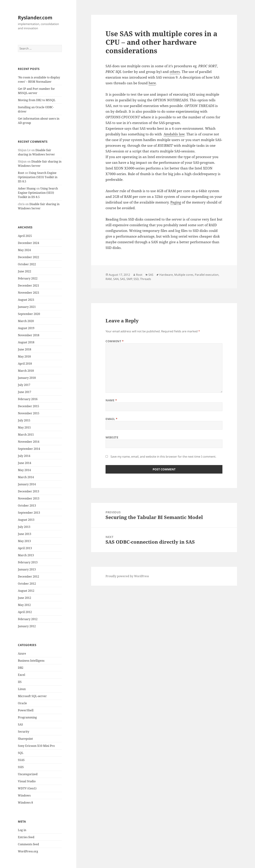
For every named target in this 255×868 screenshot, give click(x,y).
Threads (146, 279)
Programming (27, 717)
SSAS (21, 760)
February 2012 (28, 619)
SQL (21, 753)
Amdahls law (174, 134)
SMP (129, 279)
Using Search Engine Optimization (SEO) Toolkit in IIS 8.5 (38, 177)
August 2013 (26, 520)
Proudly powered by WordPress (127, 576)
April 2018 (25, 364)
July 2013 (24, 527)
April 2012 (25, 612)
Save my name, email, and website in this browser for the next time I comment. (163, 457)
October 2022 (27, 264)
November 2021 (29, 293)
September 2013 (29, 513)
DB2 (21, 668)
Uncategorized (28, 774)
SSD (136, 279)
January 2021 (27, 307)
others (175, 72)
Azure (22, 653)
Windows (24, 795)
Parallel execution (207, 275)
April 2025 (25, 236)
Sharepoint (25, 739)
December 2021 (29, 285)
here (152, 83)
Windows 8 (25, 803)
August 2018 (26, 342)
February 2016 (28, 399)
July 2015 (24, 420)
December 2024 (29, 243)
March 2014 (26, 477)
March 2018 (26, 371)
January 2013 (27, 569)
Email (111, 419)
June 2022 (25, 271)
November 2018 (29, 335)
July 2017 (24, 385)
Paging (176, 202)
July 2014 (24, 456)
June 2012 (25, 598)
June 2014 (25, 463)
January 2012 (27, 626)
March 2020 (26, 321)
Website (112, 437)
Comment (115, 341)
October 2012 (27, 584)
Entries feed (26, 837)
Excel (22, 675)
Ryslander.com (35, 17)
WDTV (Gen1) (27, 788)
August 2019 (26, 328)
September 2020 (29, 314)
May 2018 (24, 356)
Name (111, 400)
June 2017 (25, 392)
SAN (116, 279)
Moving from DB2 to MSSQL (37, 100)
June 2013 (25, 534)
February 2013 (28, 562)
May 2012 (24, 605)
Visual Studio (27, 781)
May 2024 (24, 250)
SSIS (21, 767)
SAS (20, 724)
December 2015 (29, 406)
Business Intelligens (31, 661)
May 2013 (24, 541)
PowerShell (26, 710)
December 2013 (29, 491)
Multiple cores (184, 275)
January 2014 (27, 484)
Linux (22, 689)
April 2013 (25, 548)
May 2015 (24, 427)
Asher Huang (27, 188)
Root (21, 173)
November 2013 (29, 498)
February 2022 (28, 278)
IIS (20, 682)
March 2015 (26, 435)
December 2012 (29, 576)
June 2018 (25, 349)
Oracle (22, 703)
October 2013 (27, 506)
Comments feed (28, 844)
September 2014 (29, 449)
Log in (22, 830)
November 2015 (29, 413)
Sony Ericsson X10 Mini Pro (36, 746)
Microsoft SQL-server (32, 696)
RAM (109, 279)
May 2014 (24, 470)
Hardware (166, 275)
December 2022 (29, 257)
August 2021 (26, 300)
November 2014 (29, 442)
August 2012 (26, 591)
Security (24, 732)
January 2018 (27, 378)
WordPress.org (28, 851)
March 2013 (26, 555)
